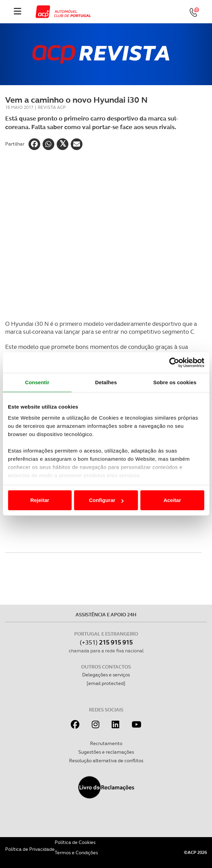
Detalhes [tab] (106, 382)
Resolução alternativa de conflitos (106, 761)
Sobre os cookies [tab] (175, 382)
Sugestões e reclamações (106, 752)
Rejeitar (40, 500)
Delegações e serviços (106, 675)
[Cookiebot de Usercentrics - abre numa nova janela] (174, 363)
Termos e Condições (76, 853)
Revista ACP (52, 107)
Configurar (106, 500)
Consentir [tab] (37, 382)
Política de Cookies (75, 842)
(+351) (106, 642)
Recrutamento (106, 743)
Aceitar (172, 500)
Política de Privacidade (30, 849)
